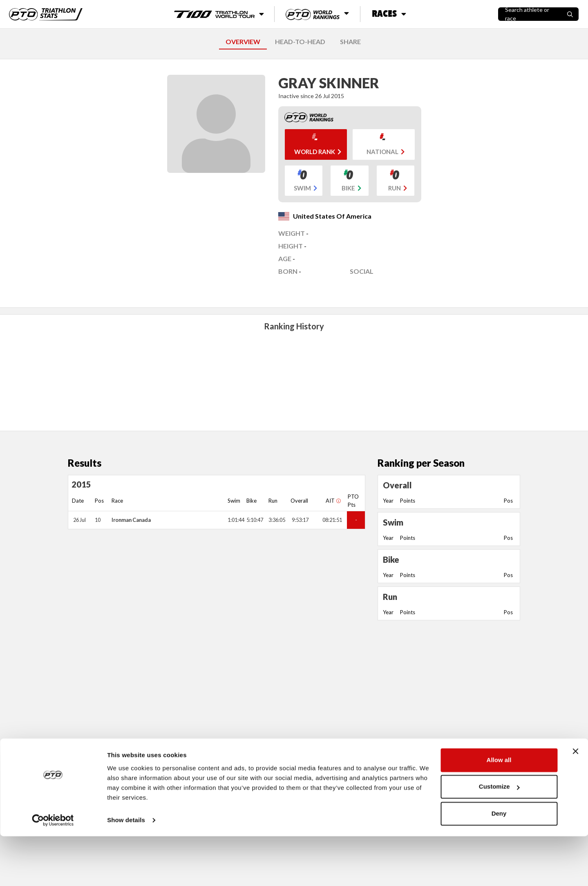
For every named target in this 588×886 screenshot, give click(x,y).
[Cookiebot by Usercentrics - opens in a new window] (53, 870)
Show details (126, 870)
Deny (499, 863)
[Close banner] (575, 801)
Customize (499, 836)
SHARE (350, 41)
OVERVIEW (243, 41)
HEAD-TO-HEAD (300, 41)
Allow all (499, 810)
